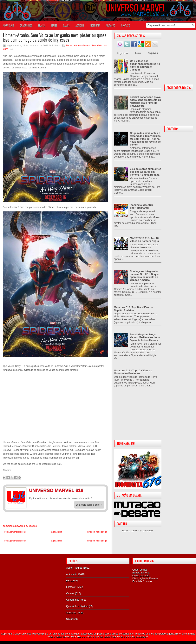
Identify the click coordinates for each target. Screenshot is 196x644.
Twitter (101, 491)
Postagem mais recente (15, 532)
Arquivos (153, 53)
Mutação (111, 25)
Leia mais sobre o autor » (89, 505)
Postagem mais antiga (96, 532)
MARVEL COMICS (81, 637)
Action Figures (74, 568)
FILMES (42, 25)
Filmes (69, 46)
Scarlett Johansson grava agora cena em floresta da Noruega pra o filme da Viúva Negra (145, 101)
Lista (138, 53)
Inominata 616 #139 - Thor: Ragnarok (142, 206)
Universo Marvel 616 (33, 634)
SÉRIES (54, 25)
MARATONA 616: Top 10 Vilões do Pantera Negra (144, 240)
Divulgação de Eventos (145, 578)
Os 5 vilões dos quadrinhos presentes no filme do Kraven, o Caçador (145, 65)
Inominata (95, 25)
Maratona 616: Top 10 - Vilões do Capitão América (133, 309)
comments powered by (20, 526)
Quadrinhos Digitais (77, 606)
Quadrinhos (73, 600)
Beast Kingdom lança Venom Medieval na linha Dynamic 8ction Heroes (145, 337)
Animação (72, 574)
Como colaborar (141, 575)
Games (70, 593)
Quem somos (140, 570)
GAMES (66, 25)
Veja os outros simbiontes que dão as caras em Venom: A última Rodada (145, 172)
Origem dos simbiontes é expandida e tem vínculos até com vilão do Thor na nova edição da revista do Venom (145, 139)
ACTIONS (80, 25)
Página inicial (56, 532)
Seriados (71, 613)
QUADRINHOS (26, 25)
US (68, 619)
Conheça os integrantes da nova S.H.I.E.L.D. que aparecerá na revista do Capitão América (144, 276)
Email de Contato (142, 581)
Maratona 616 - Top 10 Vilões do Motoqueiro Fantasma (133, 372)
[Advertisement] (138, 418)
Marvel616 (8, 25)
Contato (126, 25)
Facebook (93, 491)
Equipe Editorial (141, 573)
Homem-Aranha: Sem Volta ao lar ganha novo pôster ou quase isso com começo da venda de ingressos (55, 37)
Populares (123, 53)
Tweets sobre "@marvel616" (138, 531)
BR (68, 581)
